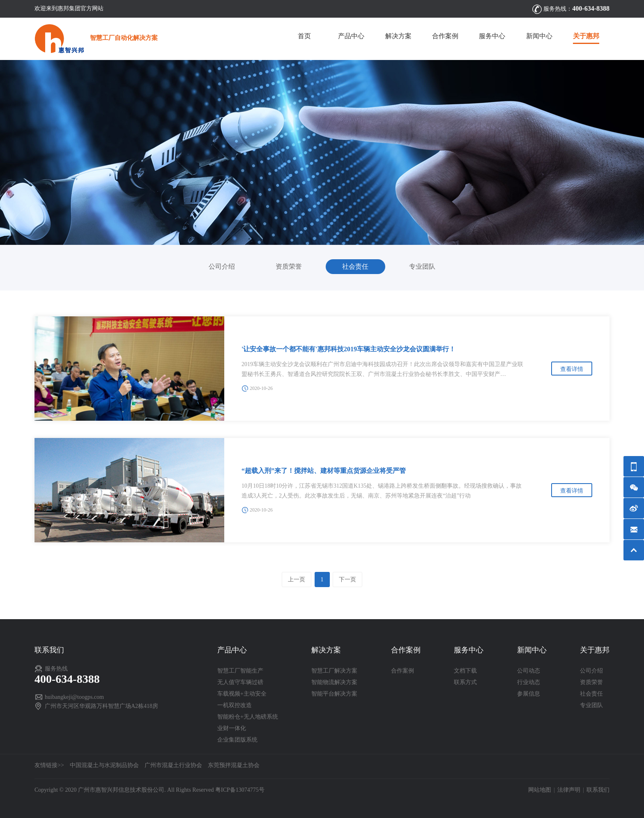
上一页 (297, 580)
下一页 (347, 580)
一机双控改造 (235, 705)
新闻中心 (539, 36)
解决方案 (398, 36)
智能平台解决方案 (334, 694)
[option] (322, 152)
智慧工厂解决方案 (334, 671)
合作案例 (445, 36)
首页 (304, 36)
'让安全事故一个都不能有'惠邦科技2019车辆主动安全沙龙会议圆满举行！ (348, 349)
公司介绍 (222, 266)
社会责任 (355, 266)
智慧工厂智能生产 (240, 671)
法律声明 (569, 790)
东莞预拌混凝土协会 (234, 765)
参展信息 (529, 694)
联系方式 (465, 682)
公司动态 (529, 671)
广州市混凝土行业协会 (173, 765)
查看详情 (572, 369)
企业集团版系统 (237, 740)
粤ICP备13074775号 (240, 790)
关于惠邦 (586, 36)
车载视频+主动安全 (242, 694)
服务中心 (492, 36)
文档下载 (465, 671)
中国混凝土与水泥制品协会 (104, 765)
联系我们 (598, 790)
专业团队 (422, 266)
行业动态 (529, 682)
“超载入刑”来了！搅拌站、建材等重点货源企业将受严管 (324, 471)
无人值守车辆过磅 (240, 682)
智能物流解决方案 (334, 682)
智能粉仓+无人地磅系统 (248, 717)
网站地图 (540, 790)
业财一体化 (232, 728)
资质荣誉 (289, 266)
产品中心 (351, 36)
